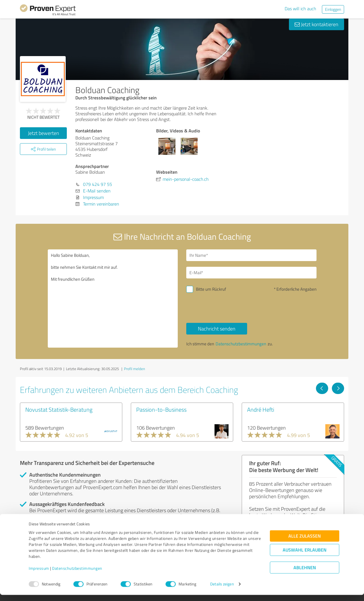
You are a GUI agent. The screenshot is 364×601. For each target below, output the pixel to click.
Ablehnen (305, 574)
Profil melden (135, 369)
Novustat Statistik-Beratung (59, 409)
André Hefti (261, 409)
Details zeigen (222, 590)
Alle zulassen (305, 542)
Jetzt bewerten (44, 133)
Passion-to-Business (161, 409)
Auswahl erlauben (305, 556)
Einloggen (333, 9)
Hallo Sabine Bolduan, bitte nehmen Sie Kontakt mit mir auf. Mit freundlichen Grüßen (113, 299)
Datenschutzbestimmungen (77, 574)
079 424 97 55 (98, 184)
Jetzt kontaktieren (317, 24)
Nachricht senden (217, 329)
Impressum (39, 574)
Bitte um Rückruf (211, 289)
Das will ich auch (300, 9)
